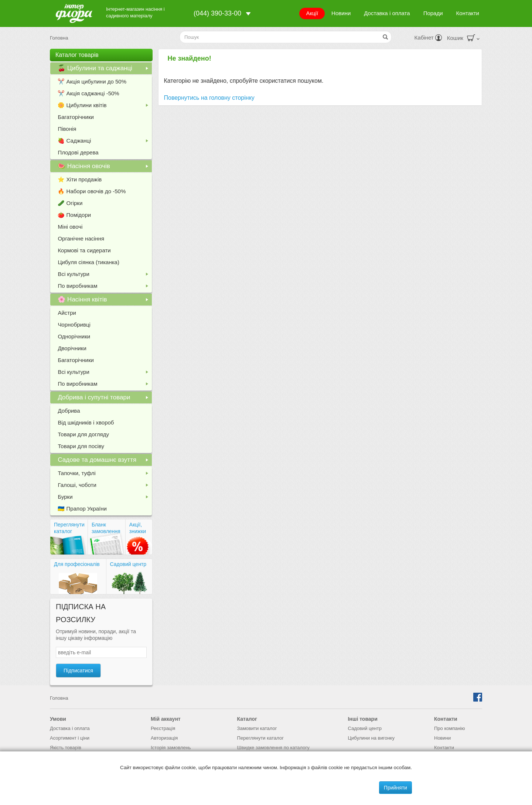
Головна (59, 38)
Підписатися (78, 671)
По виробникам (104, 287)
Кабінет (428, 37)
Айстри (67, 313)
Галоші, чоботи (104, 486)
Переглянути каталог (69, 528)
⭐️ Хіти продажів (80, 179)
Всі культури (104, 275)
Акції (312, 13)
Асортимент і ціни (70, 738)
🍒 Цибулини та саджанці (104, 69)
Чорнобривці (74, 325)
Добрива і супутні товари (104, 399)
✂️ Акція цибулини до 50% (92, 81)
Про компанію (450, 728)
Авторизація (164, 738)
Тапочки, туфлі (104, 475)
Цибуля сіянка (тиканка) (88, 262)
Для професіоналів (77, 564)
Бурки (104, 498)
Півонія (67, 129)
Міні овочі (70, 227)
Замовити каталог (257, 728)
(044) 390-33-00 (217, 13)
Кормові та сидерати (84, 250)
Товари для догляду (83, 434)
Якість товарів (66, 748)
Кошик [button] (463, 38)
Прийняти (395, 788)
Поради (433, 13)
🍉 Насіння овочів (104, 167)
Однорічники (74, 336)
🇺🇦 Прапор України (82, 509)
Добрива (69, 411)
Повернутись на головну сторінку (209, 98)
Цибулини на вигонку (371, 738)
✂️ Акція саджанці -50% (88, 93)
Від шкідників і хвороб (86, 422)
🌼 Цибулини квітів (104, 107)
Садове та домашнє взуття (104, 461)
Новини (341, 13)
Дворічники (72, 348)
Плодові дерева (78, 152)
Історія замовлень (171, 748)
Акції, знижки (138, 528)
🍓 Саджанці (104, 142)
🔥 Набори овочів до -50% (92, 191)
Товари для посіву (81, 446)
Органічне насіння (81, 238)
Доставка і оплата (387, 13)
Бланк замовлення (106, 528)
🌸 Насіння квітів (104, 301)
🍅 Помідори (74, 215)
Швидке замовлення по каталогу (273, 748)
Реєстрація (163, 728)
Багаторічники (76, 117)
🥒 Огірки (70, 203)
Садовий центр (128, 564)
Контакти (468, 13)
